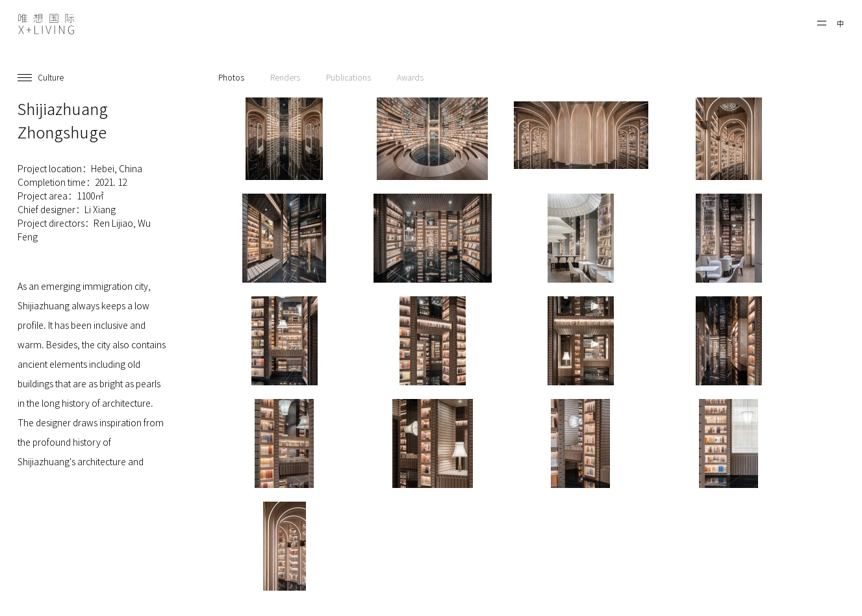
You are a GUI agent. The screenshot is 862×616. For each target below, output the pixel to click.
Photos (231, 77)
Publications (349, 77)
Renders (285, 77)
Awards (410, 77)
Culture (51, 77)
